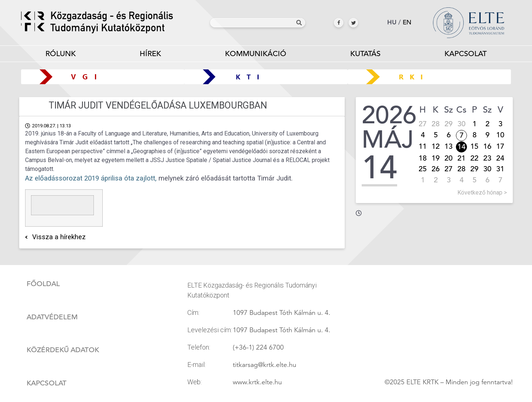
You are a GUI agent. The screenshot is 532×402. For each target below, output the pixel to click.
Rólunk (61, 55)
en (407, 22)
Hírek (150, 54)
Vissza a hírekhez (59, 237)
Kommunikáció (256, 55)
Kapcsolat (465, 54)
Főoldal (43, 284)
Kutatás (365, 55)
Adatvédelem (52, 317)
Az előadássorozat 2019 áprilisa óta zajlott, (91, 178)
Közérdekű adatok (63, 350)
